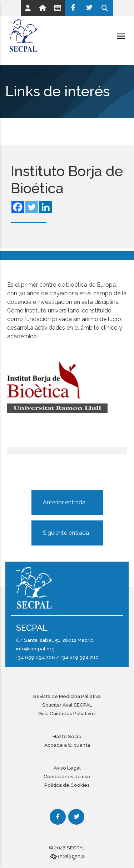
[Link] (28, 8)
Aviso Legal (67, 768)
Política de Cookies (67, 785)
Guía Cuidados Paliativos (67, 713)
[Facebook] (73, 8)
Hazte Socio (67, 736)
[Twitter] (89, 8)
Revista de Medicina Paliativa (67, 696)
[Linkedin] (46, 207)
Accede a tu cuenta (67, 745)
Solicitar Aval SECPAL (67, 705)
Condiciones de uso (67, 776)
